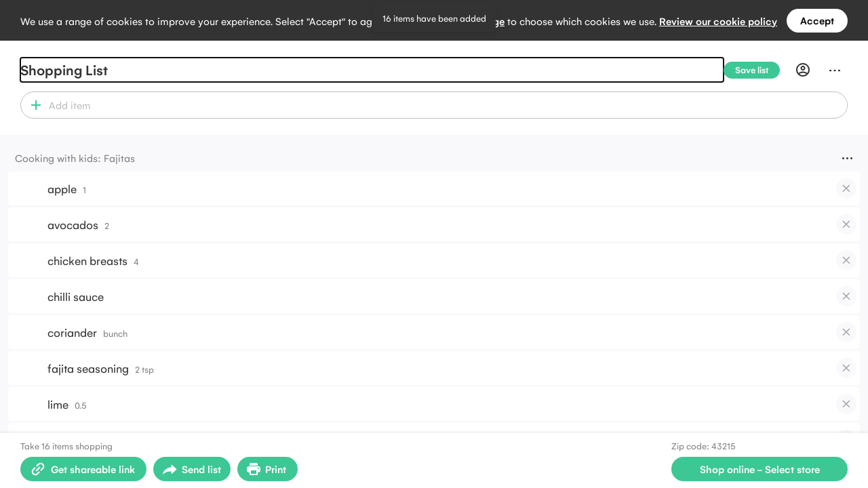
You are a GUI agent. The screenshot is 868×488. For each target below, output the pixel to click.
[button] (33, 105)
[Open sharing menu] (192, 469)
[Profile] (803, 70)
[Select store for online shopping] (759, 469)
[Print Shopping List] (268, 469)
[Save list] (757, 70)
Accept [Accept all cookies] (817, 20)
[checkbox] (846, 188)
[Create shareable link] (83, 469)
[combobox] (446, 105)
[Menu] (835, 70)
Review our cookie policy (718, 21)
